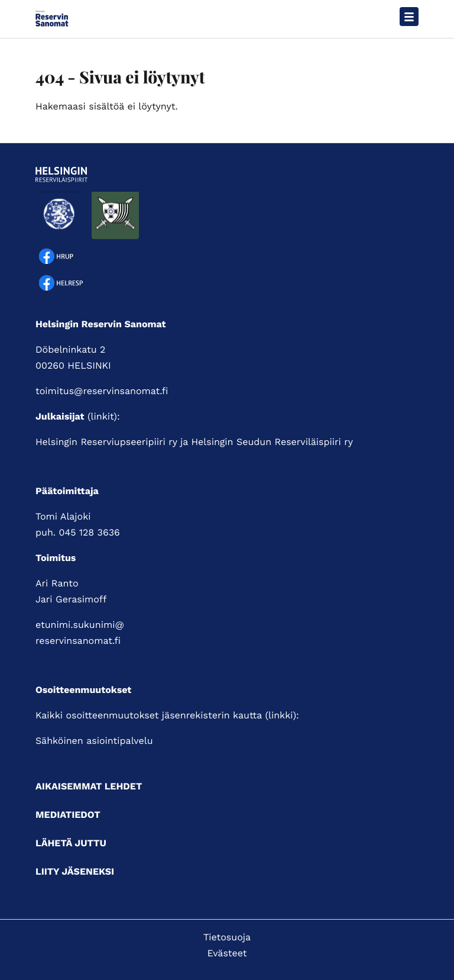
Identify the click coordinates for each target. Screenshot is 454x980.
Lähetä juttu (71, 843)
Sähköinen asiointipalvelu (94, 741)
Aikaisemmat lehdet (89, 786)
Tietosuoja (227, 937)
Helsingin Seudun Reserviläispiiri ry (272, 442)
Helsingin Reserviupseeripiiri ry (106, 442)
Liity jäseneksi (75, 871)
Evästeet (227, 953)
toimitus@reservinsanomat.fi (102, 391)
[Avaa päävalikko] (409, 17)
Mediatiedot (68, 815)
